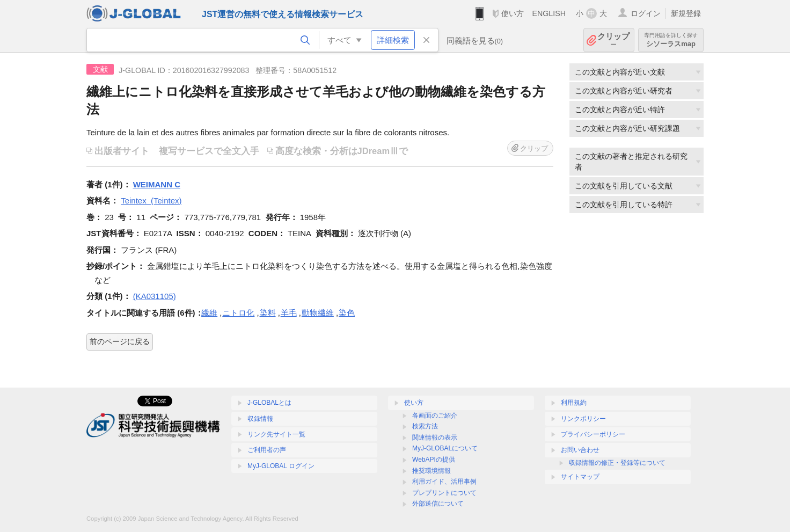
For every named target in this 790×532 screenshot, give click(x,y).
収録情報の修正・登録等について (617, 463)
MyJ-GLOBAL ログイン (281, 466)
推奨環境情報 (431, 471)
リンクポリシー (583, 419)
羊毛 (289, 313)
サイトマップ (580, 477)
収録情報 (260, 419)
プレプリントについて (444, 493)
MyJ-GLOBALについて (445, 448)
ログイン (646, 13)
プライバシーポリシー (593, 434)
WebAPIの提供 (434, 460)
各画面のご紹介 (435, 416)
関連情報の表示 (435, 438)
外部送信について (438, 504)
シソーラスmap (671, 40)
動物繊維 (318, 313)
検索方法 (425, 426)
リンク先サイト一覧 (276, 434)
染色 (347, 313)
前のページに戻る (120, 341)
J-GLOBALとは (269, 403)
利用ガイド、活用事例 (444, 482)
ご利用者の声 (267, 450)
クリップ (613, 40)
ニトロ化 (238, 313)
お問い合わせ (580, 450)
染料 (268, 313)
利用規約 (574, 403)
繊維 (209, 313)
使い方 (513, 13)
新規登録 (686, 13)
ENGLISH (549, 13)
